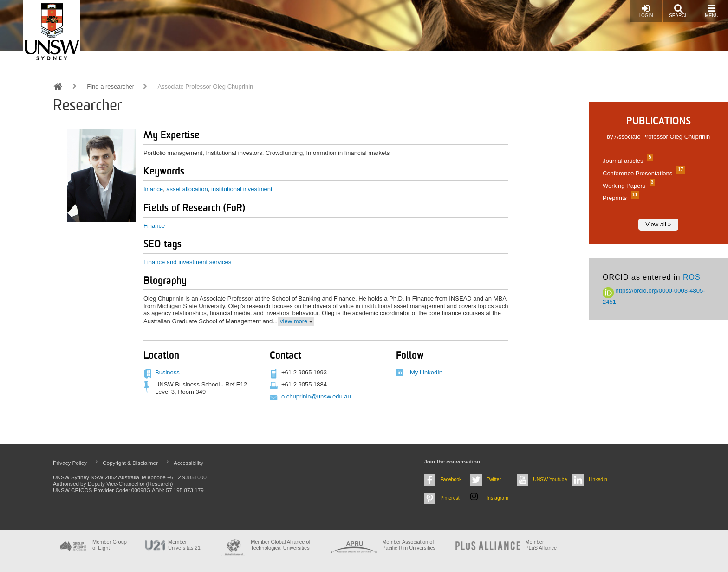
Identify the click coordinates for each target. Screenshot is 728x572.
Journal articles (627, 161)
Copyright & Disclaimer (130, 463)
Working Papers (628, 186)
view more (294, 321)
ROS (692, 277)
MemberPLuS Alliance (541, 545)
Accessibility (188, 463)
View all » (658, 224)
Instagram (497, 498)
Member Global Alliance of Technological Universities (280, 545)
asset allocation (187, 189)
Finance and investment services (187, 262)
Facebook (451, 479)
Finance (154, 226)
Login (646, 11)
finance (153, 189)
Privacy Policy (70, 463)
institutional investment (242, 189)
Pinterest (450, 498)
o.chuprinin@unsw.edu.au (316, 396)
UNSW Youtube (550, 479)
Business (167, 372)
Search (679, 11)
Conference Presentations (643, 173)
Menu (712, 11)
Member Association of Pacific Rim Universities (409, 545)
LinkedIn (598, 479)
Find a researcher (110, 87)
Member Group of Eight (110, 545)
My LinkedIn (426, 372)
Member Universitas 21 (184, 545)
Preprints (620, 198)
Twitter (494, 479)
